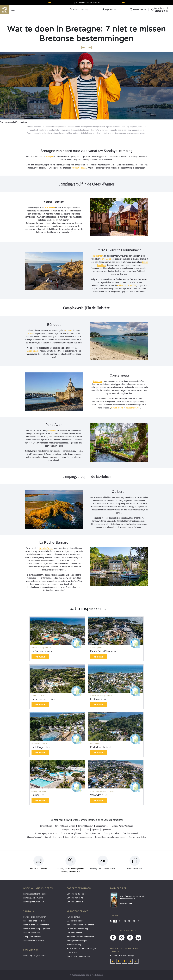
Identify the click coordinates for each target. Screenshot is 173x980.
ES (125, 921)
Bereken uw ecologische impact (80, 925)
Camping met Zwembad (33, 902)
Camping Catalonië (75, 902)
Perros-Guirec (106, 259)
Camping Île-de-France (76, 894)
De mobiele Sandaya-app (78, 929)
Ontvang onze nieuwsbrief (34, 917)
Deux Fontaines (40, 699)
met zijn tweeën (117, 408)
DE (134, 921)
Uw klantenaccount (75, 921)
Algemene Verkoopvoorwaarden (80, 937)
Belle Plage (37, 747)
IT (138, 921)
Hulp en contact (73, 917)
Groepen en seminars (32, 937)
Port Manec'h (97, 747)
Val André (96, 795)
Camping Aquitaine (75, 898)
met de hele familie (133, 408)
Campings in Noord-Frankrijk (36, 894)
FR (129, 921)
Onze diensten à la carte (33, 941)
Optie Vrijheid (72, 953)
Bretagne (49, 157)
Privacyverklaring (74, 945)
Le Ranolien (38, 651)
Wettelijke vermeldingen (77, 941)
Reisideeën (86, 48)
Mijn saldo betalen (75, 933)
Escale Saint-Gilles (100, 651)
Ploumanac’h (98, 256)
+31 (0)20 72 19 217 (41, 956)
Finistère (69, 330)
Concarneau (98, 381)
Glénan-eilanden (33, 351)
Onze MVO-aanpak (31, 933)
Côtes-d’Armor (49, 208)
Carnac (35, 795)
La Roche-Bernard (46, 548)
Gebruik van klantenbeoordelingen (81, 949)
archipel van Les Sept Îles (127, 286)
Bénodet (31, 334)
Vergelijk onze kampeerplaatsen (37, 929)
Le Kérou (95, 699)
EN (120, 921)
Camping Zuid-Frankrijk (33, 898)
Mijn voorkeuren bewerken (78, 957)
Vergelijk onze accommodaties (36, 925)
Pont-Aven (52, 431)
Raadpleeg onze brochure (34, 921)
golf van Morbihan (79, 168)
